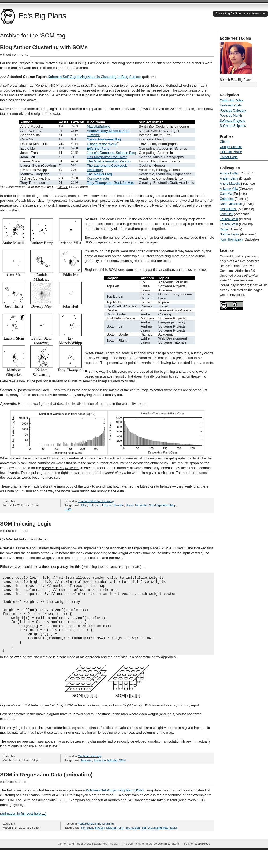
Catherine (227, 199)
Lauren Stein (229, 219)
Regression (132, 843)
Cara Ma (226, 194)
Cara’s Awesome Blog (104, 139)
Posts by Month (231, 116)
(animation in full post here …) (23, 829)
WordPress (202, 859)
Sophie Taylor (230, 234)
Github (224, 142)
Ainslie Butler (229, 173)
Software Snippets (233, 126)
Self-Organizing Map (162, 505)
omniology (95, 170)
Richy (224, 229)
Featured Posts (231, 105)
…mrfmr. (94, 135)
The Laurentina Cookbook (107, 165)
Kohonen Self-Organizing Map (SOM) (115, 806)
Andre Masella (230, 184)
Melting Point (115, 843)
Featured (84, 501)
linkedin (119, 505)
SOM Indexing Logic (26, 524)
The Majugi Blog (99, 174)
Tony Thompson (231, 239)
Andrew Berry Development (108, 131)
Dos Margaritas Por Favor (107, 157)
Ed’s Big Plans (98, 148)
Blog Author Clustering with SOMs (44, 47)
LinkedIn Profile (231, 152)
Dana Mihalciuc (231, 204)
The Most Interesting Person (109, 161)
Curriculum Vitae (232, 100)
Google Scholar (231, 147)
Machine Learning (102, 501)
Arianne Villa (229, 189)
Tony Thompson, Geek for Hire (111, 183)
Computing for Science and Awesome (240, 13)
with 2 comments (13, 797)
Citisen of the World (102, 144)
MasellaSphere (98, 126)
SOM (68, 509)
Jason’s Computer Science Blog (111, 153)
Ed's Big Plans (33, 16)
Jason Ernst (228, 209)
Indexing (87, 775)
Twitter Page (229, 157)
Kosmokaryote (98, 178)
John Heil (226, 214)
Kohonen (95, 505)
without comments (14, 54)
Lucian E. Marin (168, 859)
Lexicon (107, 505)
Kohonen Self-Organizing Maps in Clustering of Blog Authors (94, 77)
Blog (84, 505)
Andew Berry (229, 178)
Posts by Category (233, 111)
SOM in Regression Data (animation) (46, 790)
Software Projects (232, 121)
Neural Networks (137, 505)
